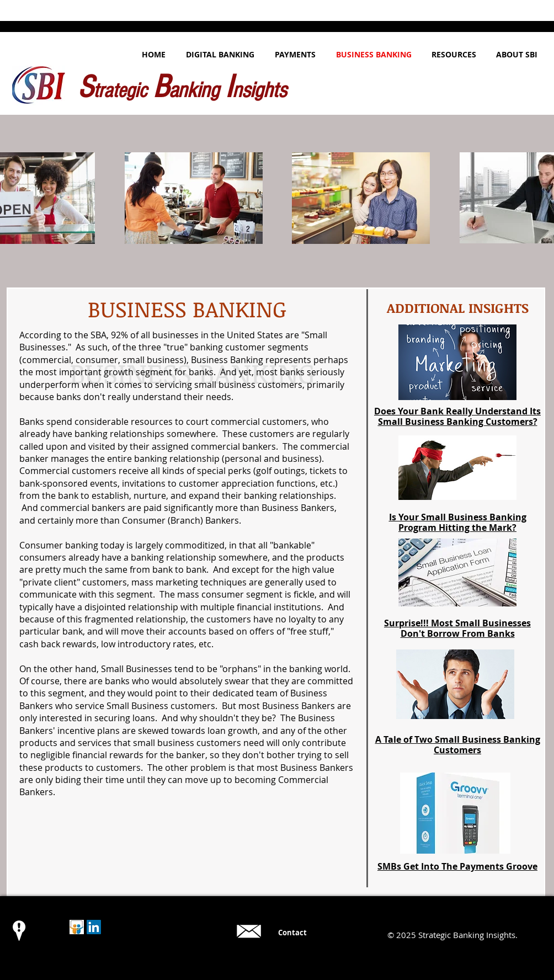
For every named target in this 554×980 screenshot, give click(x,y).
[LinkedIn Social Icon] (94, 927)
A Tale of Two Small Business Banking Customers (458, 745)
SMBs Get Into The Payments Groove (457, 866)
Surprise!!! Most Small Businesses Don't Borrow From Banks (457, 628)
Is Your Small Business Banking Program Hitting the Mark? (458, 522)
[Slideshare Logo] (77, 927)
